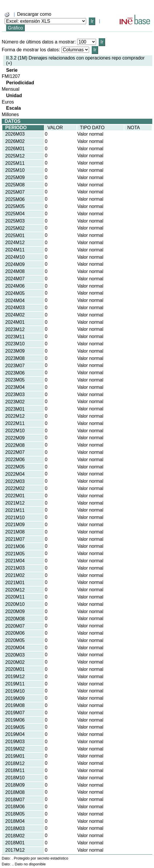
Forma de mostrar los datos (30, 50)
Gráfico (15, 28)
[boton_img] (7, 15)
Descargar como (34, 14)
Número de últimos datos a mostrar (38, 42)
